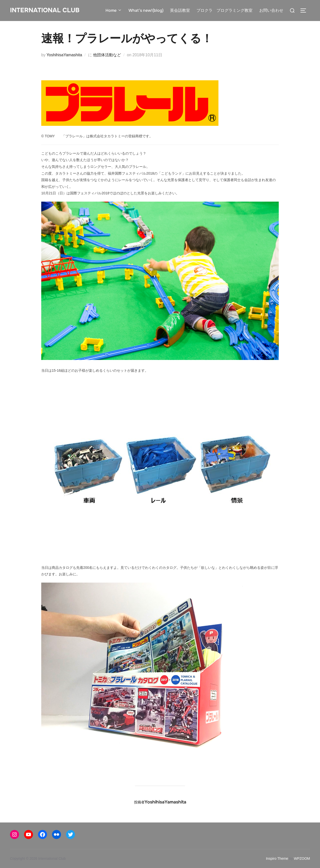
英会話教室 (180, 10)
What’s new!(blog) (146, 10)
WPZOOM (302, 858)
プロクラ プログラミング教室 (224, 10)
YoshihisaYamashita (64, 55)
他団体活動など (107, 55)
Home (114, 10)
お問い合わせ (271, 10)
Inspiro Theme (277, 858)
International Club (45, 10)
